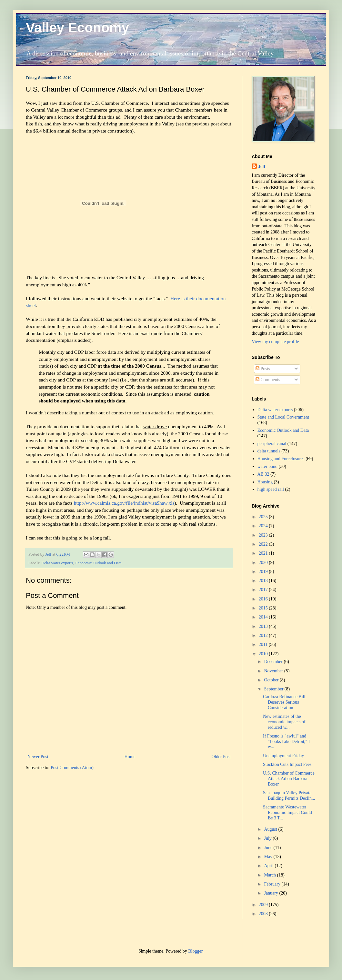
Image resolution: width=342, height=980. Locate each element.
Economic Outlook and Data (98, 563)
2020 (264, 563)
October (272, 680)
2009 (264, 905)
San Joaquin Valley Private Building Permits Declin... (289, 796)
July (268, 838)
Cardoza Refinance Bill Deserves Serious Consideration (284, 702)
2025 (264, 517)
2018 (264, 581)
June (269, 848)
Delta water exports (57, 563)
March (270, 875)
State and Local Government (283, 417)
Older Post (221, 757)
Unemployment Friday (283, 756)
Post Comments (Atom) (72, 768)
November (274, 671)
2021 (264, 553)
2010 (264, 654)
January (272, 893)
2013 (264, 626)
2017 (264, 590)
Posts (263, 369)
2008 (264, 914)
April (269, 866)
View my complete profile (275, 342)
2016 (264, 599)
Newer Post (38, 757)
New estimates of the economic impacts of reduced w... (284, 722)
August (271, 829)
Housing (265, 482)
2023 (264, 535)
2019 (264, 572)
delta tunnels (269, 451)
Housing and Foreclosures (281, 459)
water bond (268, 466)
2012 (264, 635)
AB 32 (263, 474)
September (274, 689)
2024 (264, 526)
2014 (264, 617)
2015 (264, 608)
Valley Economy (77, 28)
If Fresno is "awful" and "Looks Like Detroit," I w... (286, 742)
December (274, 662)
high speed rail (271, 489)
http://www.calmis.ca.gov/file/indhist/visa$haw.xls (124, 503)
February (273, 884)
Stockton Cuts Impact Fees (287, 764)
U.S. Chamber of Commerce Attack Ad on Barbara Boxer (289, 779)
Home (130, 757)
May (269, 857)
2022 (264, 544)
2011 (264, 644)
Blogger (195, 951)
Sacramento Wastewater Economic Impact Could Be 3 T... (287, 812)
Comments (268, 380)
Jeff (262, 167)
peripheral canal (272, 444)
